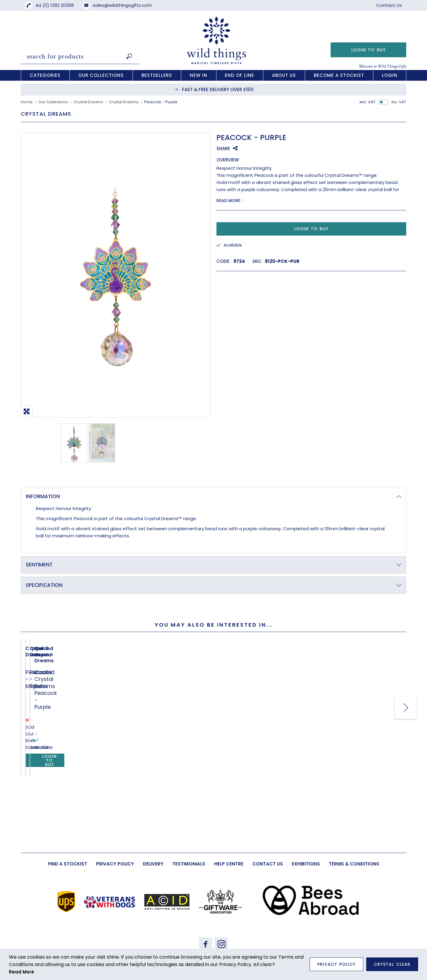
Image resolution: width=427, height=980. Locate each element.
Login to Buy (369, 50)
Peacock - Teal (123, 769)
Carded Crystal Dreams (211, 758)
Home (27, 102)
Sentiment (39, 565)
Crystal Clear (392, 964)
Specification (44, 585)
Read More (228, 201)
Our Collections (53, 102)
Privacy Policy (336, 964)
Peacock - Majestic (51, 769)
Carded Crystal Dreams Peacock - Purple (213, 773)
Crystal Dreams (88, 102)
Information (43, 496)
